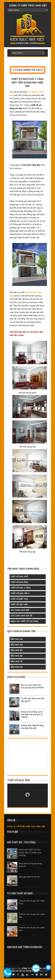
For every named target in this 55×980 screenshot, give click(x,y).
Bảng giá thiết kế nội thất (29, 877)
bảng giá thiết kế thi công (24, 621)
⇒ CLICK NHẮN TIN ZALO (27, 70)
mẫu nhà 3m (17, 639)
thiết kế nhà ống (19, 582)
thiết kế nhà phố (19, 577)
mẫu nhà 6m (17, 656)
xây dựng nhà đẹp (20, 610)
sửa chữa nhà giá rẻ (21, 616)
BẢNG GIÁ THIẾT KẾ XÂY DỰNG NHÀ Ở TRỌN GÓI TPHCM (30, 853)
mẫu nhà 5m (17, 650)
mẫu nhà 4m (17, 645)
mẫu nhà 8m (17, 667)
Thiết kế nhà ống (19, 780)
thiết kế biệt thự (19, 599)
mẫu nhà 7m (17, 661)
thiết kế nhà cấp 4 (20, 593)
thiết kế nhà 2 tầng (21, 588)
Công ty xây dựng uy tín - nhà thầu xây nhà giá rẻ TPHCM (32, 714)
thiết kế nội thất (19, 605)
